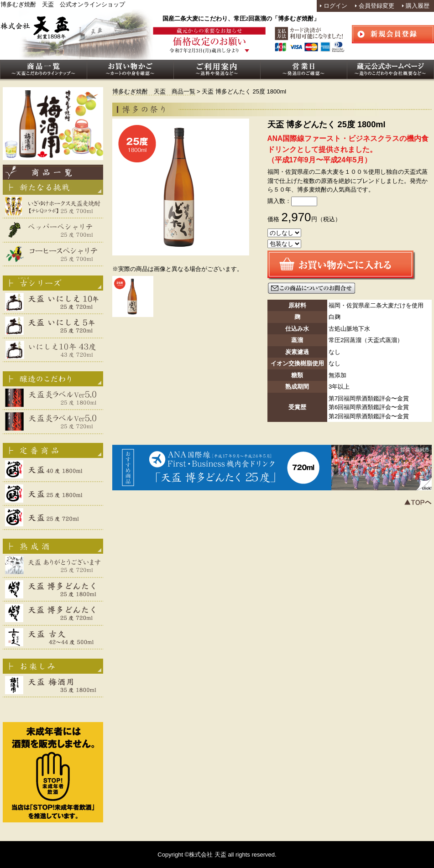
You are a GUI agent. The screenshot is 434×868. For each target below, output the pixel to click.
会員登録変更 (376, 6)
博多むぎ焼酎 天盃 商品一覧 (154, 91)
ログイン (335, 6)
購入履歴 (418, 6)
